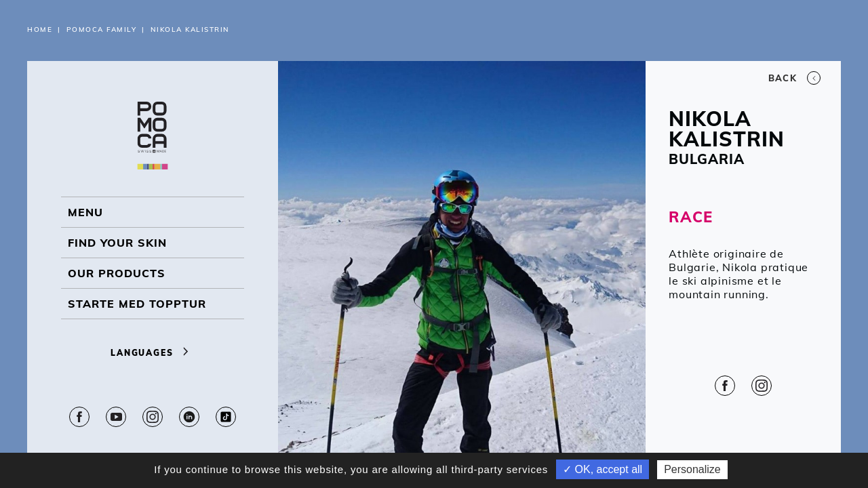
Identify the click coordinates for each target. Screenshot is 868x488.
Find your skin (117, 243)
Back (794, 78)
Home (40, 29)
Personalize (692, 469)
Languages (153, 353)
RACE (690, 217)
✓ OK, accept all (603, 469)
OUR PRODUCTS (117, 273)
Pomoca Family (102, 29)
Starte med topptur (137, 304)
